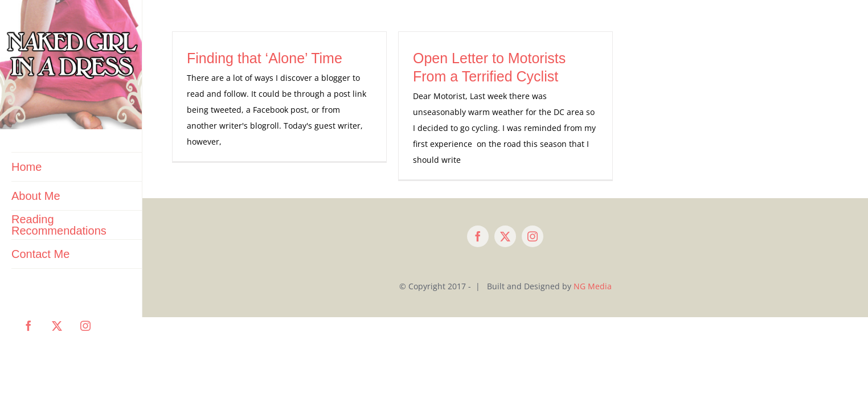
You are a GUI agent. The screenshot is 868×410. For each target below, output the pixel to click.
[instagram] (533, 236)
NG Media (593, 286)
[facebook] (478, 236)
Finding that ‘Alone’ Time (265, 58)
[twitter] (505, 236)
